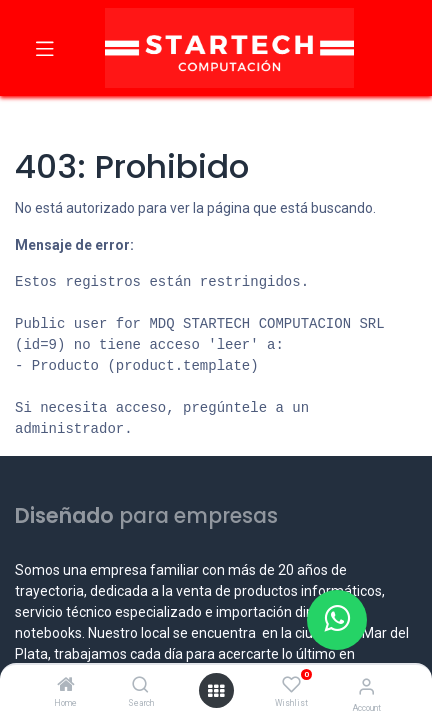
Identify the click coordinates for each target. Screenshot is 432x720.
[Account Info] (366, 686)
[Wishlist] (291, 685)
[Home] (66, 686)
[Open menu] (216, 691)
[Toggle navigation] (45, 48)
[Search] (140, 686)
